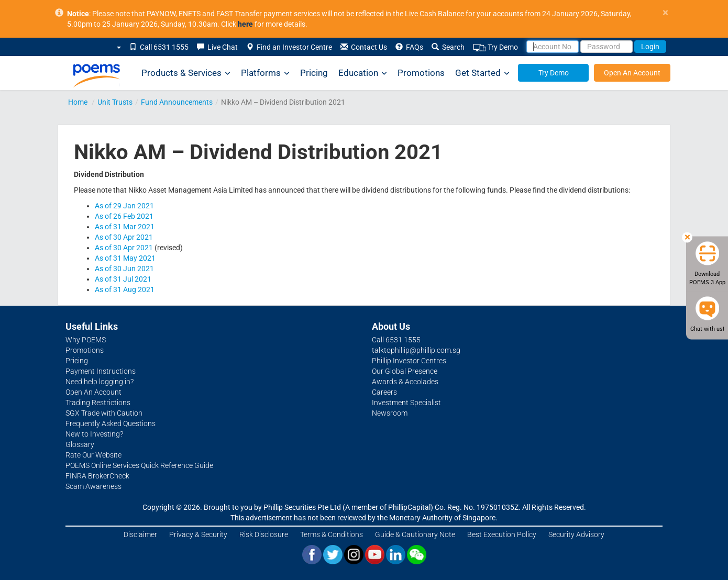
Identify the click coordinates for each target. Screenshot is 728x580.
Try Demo (495, 47)
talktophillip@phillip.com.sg (416, 350)
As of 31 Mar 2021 (125, 227)
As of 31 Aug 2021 (125, 289)
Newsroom (390, 413)
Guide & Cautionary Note (415, 534)
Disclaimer (140, 534)
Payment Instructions (101, 371)
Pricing (314, 73)
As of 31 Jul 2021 (123, 279)
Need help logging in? (100, 382)
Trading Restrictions (98, 403)
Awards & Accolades (405, 382)
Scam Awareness (93, 486)
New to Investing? (94, 434)
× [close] (665, 13)
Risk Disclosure (264, 534)
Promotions (421, 73)
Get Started (482, 73)
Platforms (265, 73)
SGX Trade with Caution (104, 413)
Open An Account (632, 73)
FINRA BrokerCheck (97, 476)
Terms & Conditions (332, 534)
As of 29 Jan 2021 (124, 206)
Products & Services (186, 73)
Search (448, 47)
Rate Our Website (93, 455)
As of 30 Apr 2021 (124, 237)
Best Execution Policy (502, 534)
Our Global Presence (405, 371)
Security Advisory (576, 534)
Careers (384, 392)
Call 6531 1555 (159, 47)
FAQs (409, 47)
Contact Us (364, 47)
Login (650, 47)
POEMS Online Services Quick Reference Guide (139, 465)
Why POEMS (86, 340)
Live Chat (217, 47)
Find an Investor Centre (289, 47)
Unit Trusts (115, 102)
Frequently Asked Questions (111, 423)
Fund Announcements (177, 102)
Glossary (80, 444)
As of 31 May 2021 (125, 258)
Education (363, 73)
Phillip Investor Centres (409, 361)
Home (78, 102)
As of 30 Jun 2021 (124, 269)
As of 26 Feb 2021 (124, 216)
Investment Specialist (406, 403)
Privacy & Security (198, 534)
